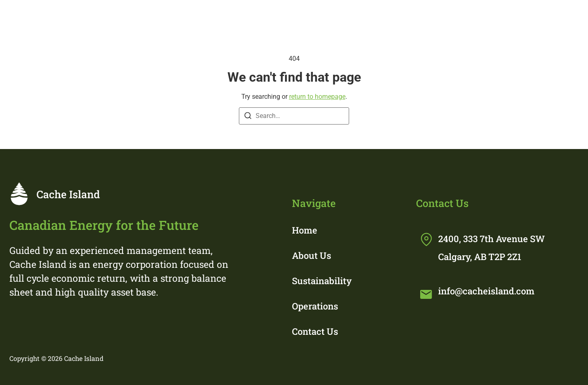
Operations (472, 18)
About (300, 18)
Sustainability (381, 18)
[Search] (248, 117)
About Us (312, 255)
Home (234, 18)
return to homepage (317, 97)
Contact (550, 18)
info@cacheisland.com (486, 291)
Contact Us (315, 331)
